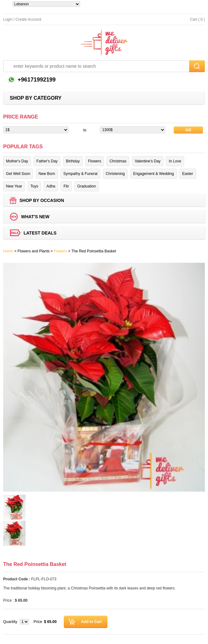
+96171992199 (36, 80)
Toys (34, 186)
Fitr (66, 186)
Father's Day (47, 161)
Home (8, 251)
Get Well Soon (18, 174)
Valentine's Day (148, 161)
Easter (188, 174)
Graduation (87, 186)
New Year (14, 186)
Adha (51, 186)
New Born (47, 174)
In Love (175, 161)
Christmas (118, 161)
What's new (35, 217)
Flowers (95, 161)
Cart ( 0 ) (197, 19)
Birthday (73, 161)
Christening (115, 174)
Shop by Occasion (42, 200)
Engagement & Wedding (154, 174)
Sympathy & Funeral (81, 174)
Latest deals (40, 233)
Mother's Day (17, 161)
